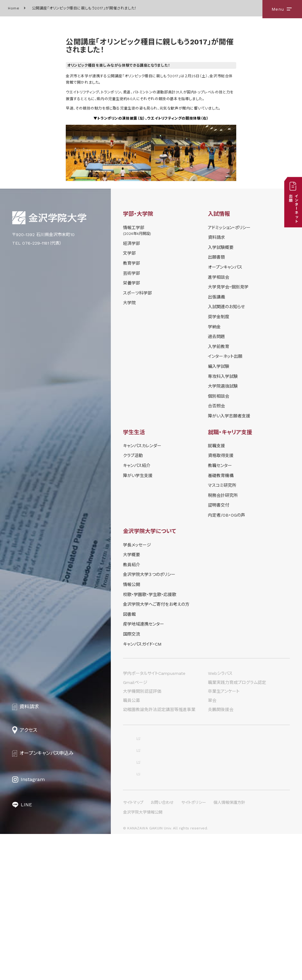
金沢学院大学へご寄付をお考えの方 (156, 604)
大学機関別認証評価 (142, 691)
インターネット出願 (225, 356)
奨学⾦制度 (219, 317)
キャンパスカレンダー (142, 446)
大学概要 (132, 555)
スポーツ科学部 (137, 293)
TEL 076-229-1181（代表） (37, 243)
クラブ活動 (133, 455)
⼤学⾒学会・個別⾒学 (228, 287)
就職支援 (216, 446)
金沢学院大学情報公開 (143, 958)
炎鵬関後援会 (221, 710)
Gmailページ (135, 682)
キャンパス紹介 (137, 466)
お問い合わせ (162, 949)
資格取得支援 (221, 455)
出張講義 (216, 297)
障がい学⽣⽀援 (138, 476)
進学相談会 (219, 277)
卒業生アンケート (224, 691)
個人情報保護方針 (229, 949)
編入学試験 (219, 366)
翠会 (212, 700)
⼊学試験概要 (221, 247)
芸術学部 (132, 273)
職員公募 (132, 700)
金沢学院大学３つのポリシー (149, 574)
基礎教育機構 (221, 476)
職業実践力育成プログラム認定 (237, 682)
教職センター (220, 466)
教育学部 (132, 263)
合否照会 (216, 406)
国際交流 (132, 634)
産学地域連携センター (144, 624)
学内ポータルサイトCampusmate (154, 673)
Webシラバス (220, 673)
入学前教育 (219, 347)
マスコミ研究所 (222, 485)
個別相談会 (219, 396)
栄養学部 (132, 283)
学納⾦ (214, 327)
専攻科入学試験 (223, 376)
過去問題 (216, 337)
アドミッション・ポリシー (229, 228)
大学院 (129, 303)
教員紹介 (132, 565)
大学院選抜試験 (223, 386)
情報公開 (132, 584)
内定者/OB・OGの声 (226, 515)
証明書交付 (219, 505)
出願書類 (216, 257)
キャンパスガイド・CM (142, 644)
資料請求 (216, 237)
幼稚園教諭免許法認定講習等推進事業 (159, 710)
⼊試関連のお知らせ (226, 307)
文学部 (129, 253)
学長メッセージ (137, 545)
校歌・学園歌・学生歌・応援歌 (150, 595)
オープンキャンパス (225, 267)
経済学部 (132, 243)
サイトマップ (133, 949)
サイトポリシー (194, 949)
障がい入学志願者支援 (229, 416)
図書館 (129, 614)
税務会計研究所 (223, 495)
